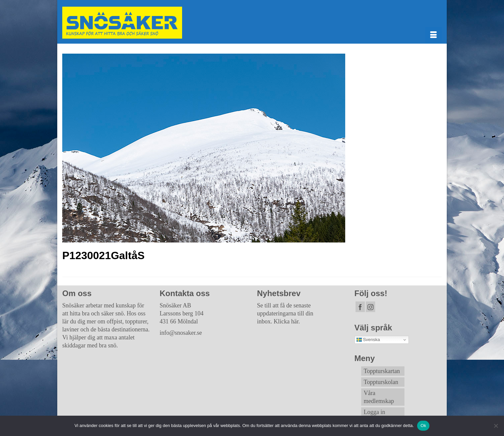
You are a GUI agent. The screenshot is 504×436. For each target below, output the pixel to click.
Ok (423, 426)
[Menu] (433, 35)
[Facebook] (360, 307)
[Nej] (496, 426)
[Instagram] (371, 307)
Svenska (368, 340)
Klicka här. (287, 321)
